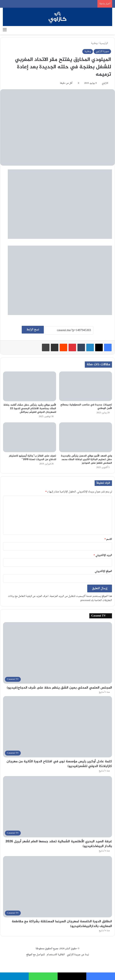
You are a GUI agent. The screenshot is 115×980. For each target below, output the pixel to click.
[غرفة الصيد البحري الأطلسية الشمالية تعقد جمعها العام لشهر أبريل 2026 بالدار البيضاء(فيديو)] (57, 807)
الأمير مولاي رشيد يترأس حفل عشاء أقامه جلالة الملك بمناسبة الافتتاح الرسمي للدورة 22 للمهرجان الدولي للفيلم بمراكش (30, 409)
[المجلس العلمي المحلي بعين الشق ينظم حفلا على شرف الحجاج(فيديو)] (57, 653)
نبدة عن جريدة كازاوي (78, 955)
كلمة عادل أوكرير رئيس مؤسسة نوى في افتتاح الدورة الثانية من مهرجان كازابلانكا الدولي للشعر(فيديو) (59, 764)
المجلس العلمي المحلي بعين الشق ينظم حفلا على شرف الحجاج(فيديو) (59, 688)
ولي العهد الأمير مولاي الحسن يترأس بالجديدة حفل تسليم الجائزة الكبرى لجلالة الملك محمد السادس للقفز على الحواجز (86, 459)
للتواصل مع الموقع (36, 955)
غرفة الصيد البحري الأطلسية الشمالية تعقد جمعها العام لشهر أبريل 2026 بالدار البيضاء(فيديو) (59, 844)
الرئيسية (105, 43)
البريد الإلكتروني (103, 555)
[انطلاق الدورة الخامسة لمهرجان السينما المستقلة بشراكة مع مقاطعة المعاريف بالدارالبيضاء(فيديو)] (57, 887)
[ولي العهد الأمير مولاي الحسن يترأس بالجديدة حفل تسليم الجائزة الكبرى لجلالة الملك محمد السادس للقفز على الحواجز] (86, 437)
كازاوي (105, 83)
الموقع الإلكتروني (103, 571)
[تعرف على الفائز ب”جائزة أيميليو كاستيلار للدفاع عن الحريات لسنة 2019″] (30, 437)
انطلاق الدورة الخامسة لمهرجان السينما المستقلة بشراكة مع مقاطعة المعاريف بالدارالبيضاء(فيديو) (62, 924)
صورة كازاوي (102, 51)
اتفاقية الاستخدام (56, 955)
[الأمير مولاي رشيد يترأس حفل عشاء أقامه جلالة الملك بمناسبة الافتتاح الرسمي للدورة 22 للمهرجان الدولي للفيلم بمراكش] (30, 386)
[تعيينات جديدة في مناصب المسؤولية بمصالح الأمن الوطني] (86, 386)
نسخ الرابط (33, 330)
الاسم (108, 539)
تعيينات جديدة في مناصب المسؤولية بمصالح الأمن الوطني (86, 407)
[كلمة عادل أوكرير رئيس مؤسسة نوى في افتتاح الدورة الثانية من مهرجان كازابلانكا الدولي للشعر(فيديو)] (57, 727)
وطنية (94, 43)
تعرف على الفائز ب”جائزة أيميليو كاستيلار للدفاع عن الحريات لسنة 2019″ (32, 458)
